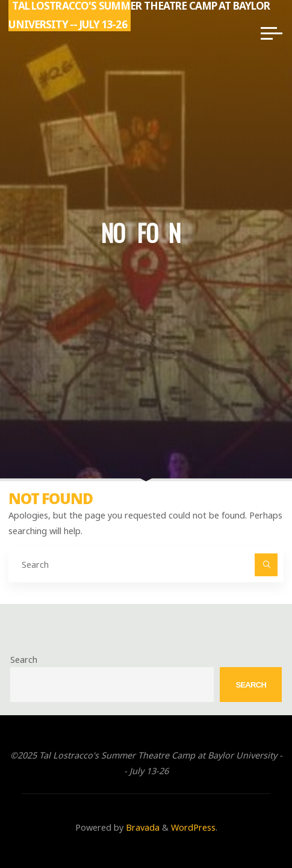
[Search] (266, 565)
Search (24, 660)
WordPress (193, 827)
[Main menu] (272, 33)
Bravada (141, 827)
